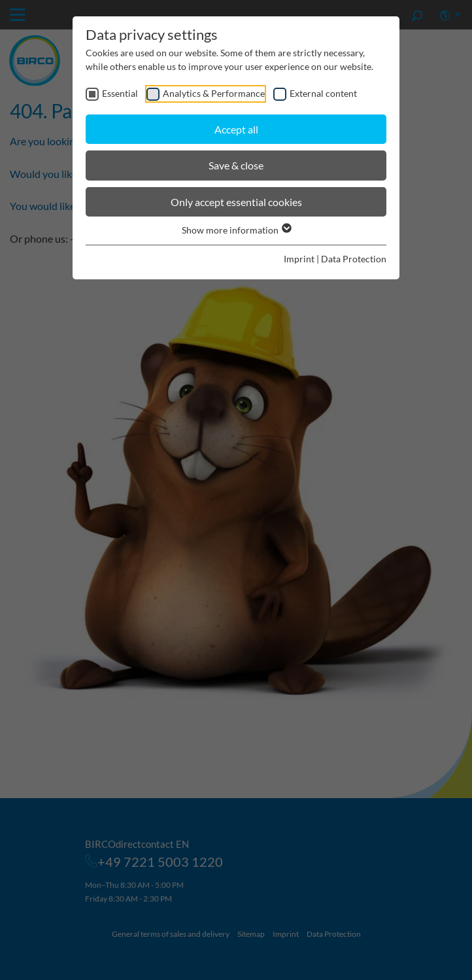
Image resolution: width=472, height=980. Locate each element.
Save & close (236, 165)
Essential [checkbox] (120, 93)
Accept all (236, 129)
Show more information (236, 230)
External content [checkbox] (323, 93)
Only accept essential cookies (236, 202)
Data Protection (354, 259)
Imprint (299, 259)
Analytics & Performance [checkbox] (214, 93)
